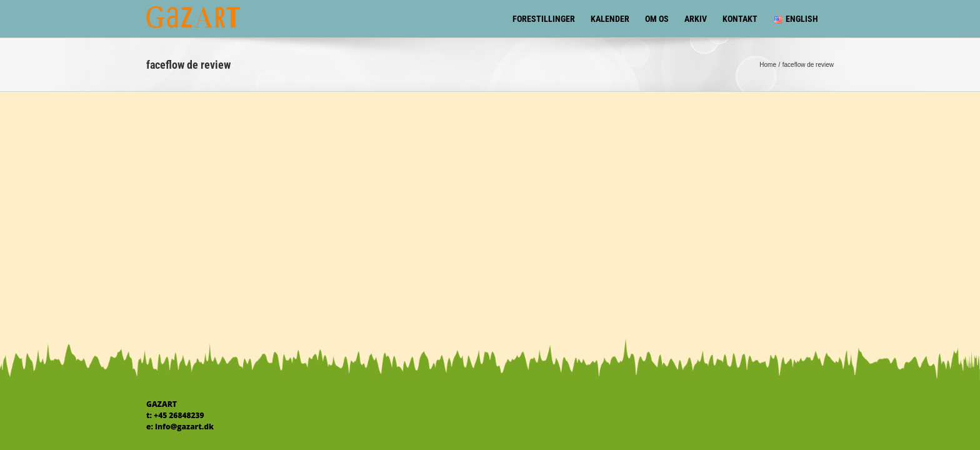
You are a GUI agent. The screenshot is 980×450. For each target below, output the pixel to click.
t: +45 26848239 (175, 415)
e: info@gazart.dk (180, 427)
